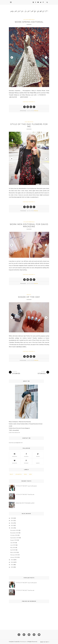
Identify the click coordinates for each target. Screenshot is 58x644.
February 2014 (14, 555)
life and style (29, 122)
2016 (12, 523)
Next (46, 57)
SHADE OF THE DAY (29, 297)
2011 (12, 565)
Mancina (36, 111)
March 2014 (13, 552)
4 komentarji (23, 283)
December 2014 (14, 530)
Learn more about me (14, 432)
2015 (12, 525)
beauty (29, 295)
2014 (12, 528)
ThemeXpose (23, 642)
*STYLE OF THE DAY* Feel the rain (25, 494)
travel (25, 474)
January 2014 (14, 557)
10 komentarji (23, 111)
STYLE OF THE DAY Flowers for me (29, 125)
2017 (12, 521)
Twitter (38, 455)
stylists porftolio (29, 20)
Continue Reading (29, 102)
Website (38, 461)
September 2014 (15, 538)
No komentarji (23, 360)
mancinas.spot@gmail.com (16, 443)
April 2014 (13, 550)
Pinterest (26, 461)
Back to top (45, 642)
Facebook (26, 455)
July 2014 (13, 543)
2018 (12, 518)
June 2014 (13, 545)
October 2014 (14, 535)
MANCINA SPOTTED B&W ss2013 (25, 503)
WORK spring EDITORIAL (29, 22)
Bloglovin (15, 461)
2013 (12, 560)
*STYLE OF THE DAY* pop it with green (26, 486)
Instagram (15, 455)
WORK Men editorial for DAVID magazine (29, 225)
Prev (12, 57)
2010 (12, 567)
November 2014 (14, 533)
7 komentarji (23, 211)
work (30, 474)
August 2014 (14, 540)
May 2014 (13, 547)
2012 (12, 562)
